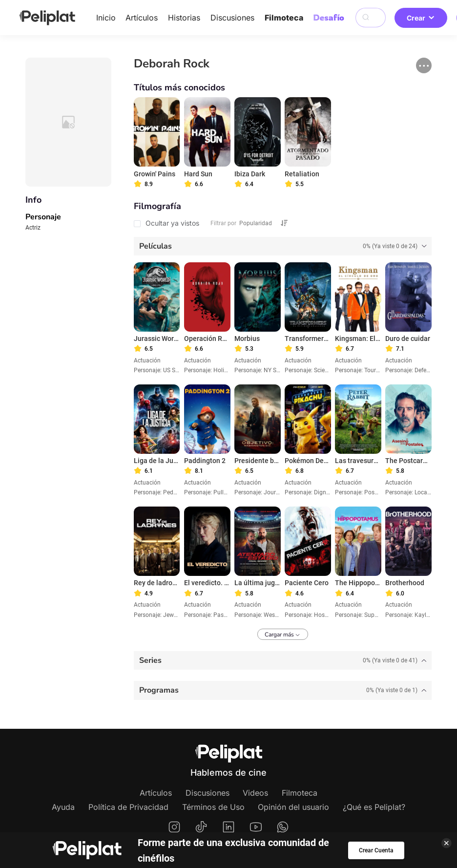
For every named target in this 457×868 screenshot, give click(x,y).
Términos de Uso (213, 807)
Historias (184, 18)
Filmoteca (284, 18)
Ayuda (63, 807)
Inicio (106, 18)
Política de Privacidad (128, 807)
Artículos (142, 18)
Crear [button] (421, 18)
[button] (424, 65)
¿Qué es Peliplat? (374, 807)
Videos (255, 793)
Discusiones (232, 18)
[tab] (283, 246)
